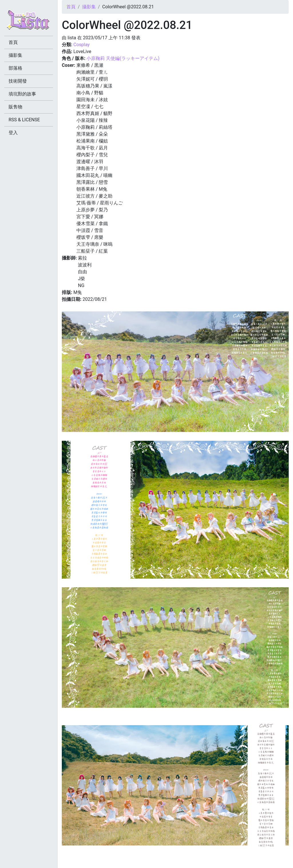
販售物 (15, 107)
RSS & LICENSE (24, 120)
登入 (13, 133)
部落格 (15, 68)
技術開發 (18, 81)
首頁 (71, 7)
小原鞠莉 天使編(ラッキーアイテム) (123, 58)
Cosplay (81, 45)
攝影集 (89, 7)
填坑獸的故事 (22, 94)
